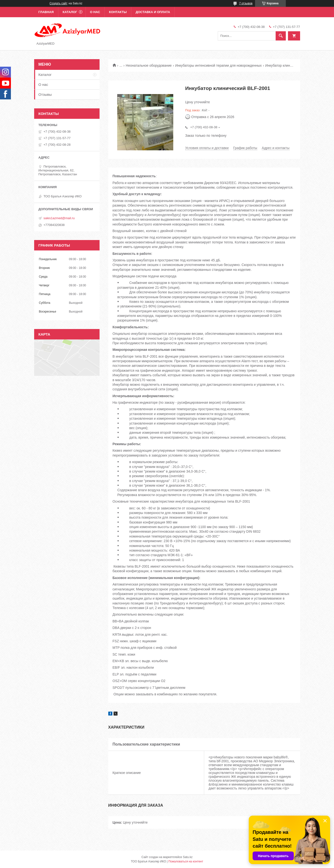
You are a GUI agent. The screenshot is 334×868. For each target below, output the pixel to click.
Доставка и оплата (153, 12)
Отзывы (45, 94)
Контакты (118, 12)
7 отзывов (246, 3)
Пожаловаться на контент (186, 861)
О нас (95, 12)
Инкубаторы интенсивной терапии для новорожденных (218, 65)
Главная (46, 12)
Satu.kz (188, 857)
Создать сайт (59, 3)
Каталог (70, 12)
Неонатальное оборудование (149, 65)
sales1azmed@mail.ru (59, 218)
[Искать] (281, 36)
